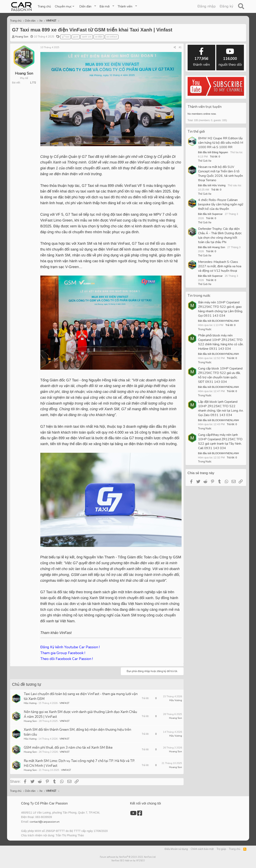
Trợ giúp (221, 849)
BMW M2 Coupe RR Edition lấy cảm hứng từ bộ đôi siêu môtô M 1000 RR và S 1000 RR (221, 143)
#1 (180, 47)
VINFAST (64, 703)
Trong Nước (205, 329)
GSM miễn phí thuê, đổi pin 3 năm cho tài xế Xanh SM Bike (68, 748)
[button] (65, 6)
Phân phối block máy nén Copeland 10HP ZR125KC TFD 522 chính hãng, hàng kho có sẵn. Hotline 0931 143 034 (221, 342)
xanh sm (87, 37)
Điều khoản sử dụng (176, 849)
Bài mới (104, 6)
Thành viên (125, 6)
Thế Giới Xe (205, 161)
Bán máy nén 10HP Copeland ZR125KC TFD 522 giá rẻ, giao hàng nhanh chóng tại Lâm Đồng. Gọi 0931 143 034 (220, 309)
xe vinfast (112, 37)
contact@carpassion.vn (45, 822)
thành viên (201, 57)
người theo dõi (230, 57)
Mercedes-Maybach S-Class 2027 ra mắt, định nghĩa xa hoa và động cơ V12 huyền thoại (220, 266)
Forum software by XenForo (128, 857)
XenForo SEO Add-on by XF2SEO (128, 861)
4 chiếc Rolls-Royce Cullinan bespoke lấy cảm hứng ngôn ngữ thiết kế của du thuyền (221, 204)
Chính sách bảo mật (202, 849)
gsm (76, 37)
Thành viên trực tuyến (205, 107)
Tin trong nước (199, 296)
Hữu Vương (30, 703)
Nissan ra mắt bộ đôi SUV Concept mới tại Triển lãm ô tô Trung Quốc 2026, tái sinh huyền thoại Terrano (220, 174)
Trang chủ (44, 6)
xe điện (99, 37)
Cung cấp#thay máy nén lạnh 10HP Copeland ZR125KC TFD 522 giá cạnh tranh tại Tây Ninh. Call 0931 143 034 (220, 441)
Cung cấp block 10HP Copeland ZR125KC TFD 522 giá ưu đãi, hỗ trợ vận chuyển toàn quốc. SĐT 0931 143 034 (220, 375)
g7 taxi (66, 37)
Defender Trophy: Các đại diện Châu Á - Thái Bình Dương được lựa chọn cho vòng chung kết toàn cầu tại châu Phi (220, 235)
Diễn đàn (85, 6)
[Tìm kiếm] (241, 6)
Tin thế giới (196, 132)
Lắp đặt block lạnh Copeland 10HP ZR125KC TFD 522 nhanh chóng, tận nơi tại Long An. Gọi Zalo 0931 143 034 (221, 408)
